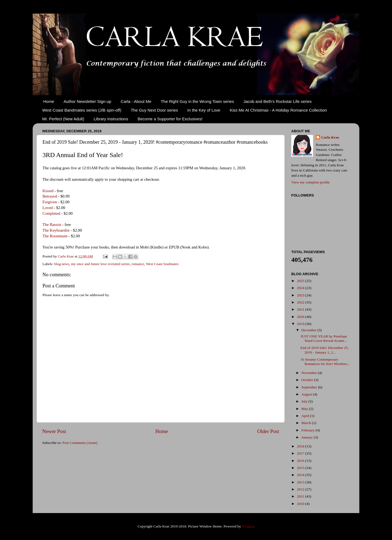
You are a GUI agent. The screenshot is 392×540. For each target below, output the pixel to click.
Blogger (248, 526)
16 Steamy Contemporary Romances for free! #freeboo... (325, 362)
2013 (301, 482)
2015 (301, 468)
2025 (301, 281)
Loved (48, 208)
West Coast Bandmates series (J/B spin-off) (82, 110)
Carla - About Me (136, 101)
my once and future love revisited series (100, 264)
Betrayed (50, 196)
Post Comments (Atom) (80, 443)
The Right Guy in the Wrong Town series (197, 101)
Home (49, 101)
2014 (301, 475)
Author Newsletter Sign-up (88, 101)
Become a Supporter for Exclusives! (170, 119)
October (308, 380)
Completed (51, 213)
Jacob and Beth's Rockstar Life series (278, 101)
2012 (301, 489)
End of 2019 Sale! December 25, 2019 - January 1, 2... (325, 350)
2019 (301, 324)
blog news (62, 264)
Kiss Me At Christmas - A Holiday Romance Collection (278, 110)
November (310, 373)
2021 (301, 309)
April (306, 416)
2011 (301, 496)
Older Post (268, 431)
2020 (301, 317)
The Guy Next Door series (154, 110)
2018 (301, 446)
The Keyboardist (56, 230)
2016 (301, 461)
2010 (301, 504)
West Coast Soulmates (162, 264)
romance (138, 264)
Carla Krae (330, 137)
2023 (301, 295)
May (305, 409)
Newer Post (54, 431)
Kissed (48, 191)
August (307, 394)
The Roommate (55, 236)
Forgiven (50, 202)
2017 (301, 453)
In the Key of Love (204, 110)
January (307, 437)
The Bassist (52, 225)
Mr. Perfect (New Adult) (63, 119)
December (309, 330)
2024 (301, 288)
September (310, 387)
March (307, 423)
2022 (301, 302)
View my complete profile (310, 182)
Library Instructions (111, 119)
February (308, 430)
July (305, 401)
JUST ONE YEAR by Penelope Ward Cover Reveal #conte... (324, 338)
